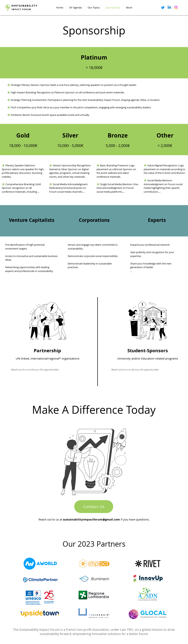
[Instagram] (176, 7)
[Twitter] (163, 7)
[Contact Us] (94, 507)
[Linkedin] (169, 7)
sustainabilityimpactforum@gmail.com (91, 519)
